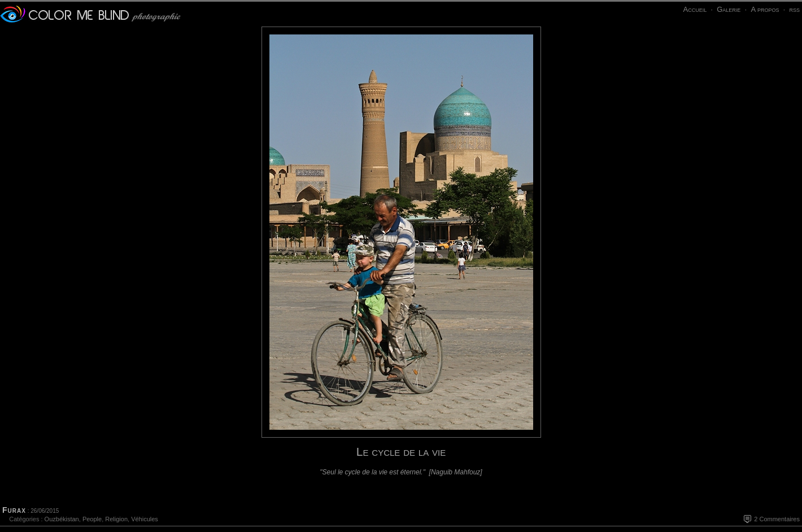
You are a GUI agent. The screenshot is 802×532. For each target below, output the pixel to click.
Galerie (729, 9)
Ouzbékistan (62, 519)
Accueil (695, 9)
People (92, 519)
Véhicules (145, 519)
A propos (765, 9)
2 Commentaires (777, 519)
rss (794, 9)
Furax (14, 510)
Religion (116, 519)
